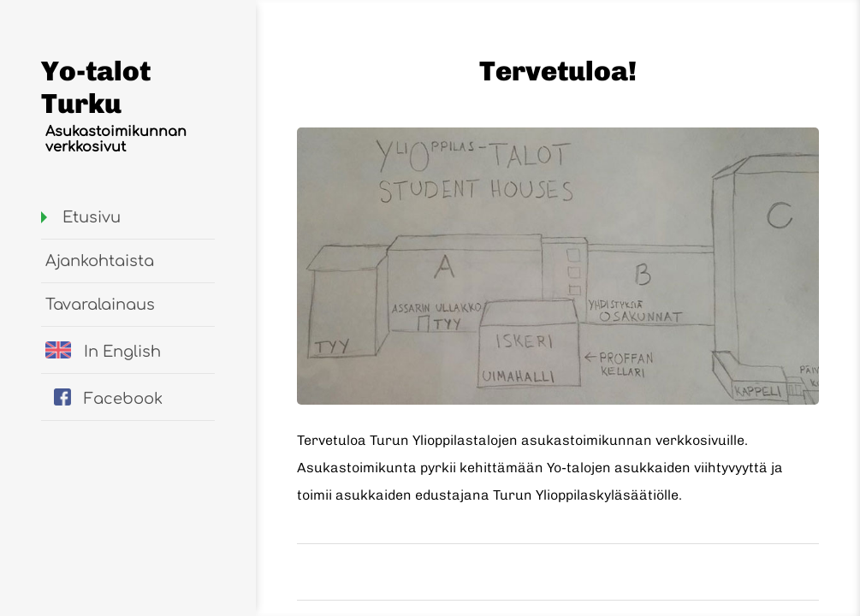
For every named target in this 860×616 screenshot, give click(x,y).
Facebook (108, 398)
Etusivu (92, 217)
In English (103, 351)
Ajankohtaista (100, 261)
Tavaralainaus (100, 305)
